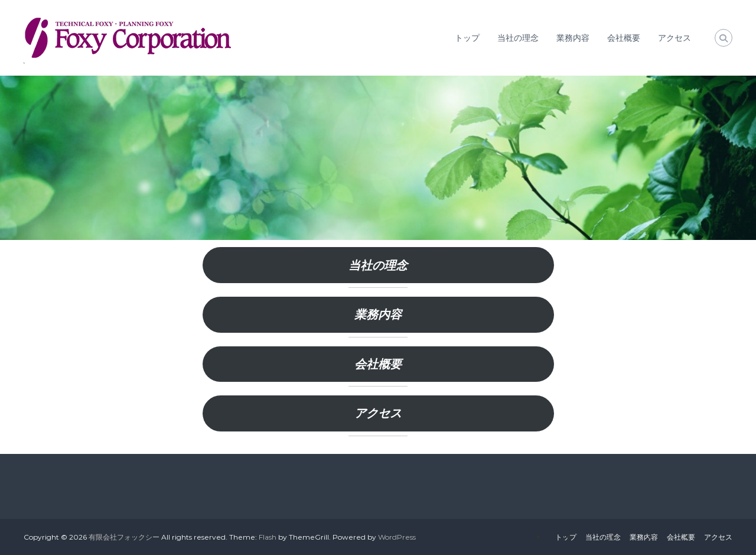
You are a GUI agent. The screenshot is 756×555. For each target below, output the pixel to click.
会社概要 (624, 38)
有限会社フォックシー (124, 537)
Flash (268, 537)
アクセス (674, 38)
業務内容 (573, 38)
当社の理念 (518, 38)
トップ (467, 38)
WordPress (397, 537)
